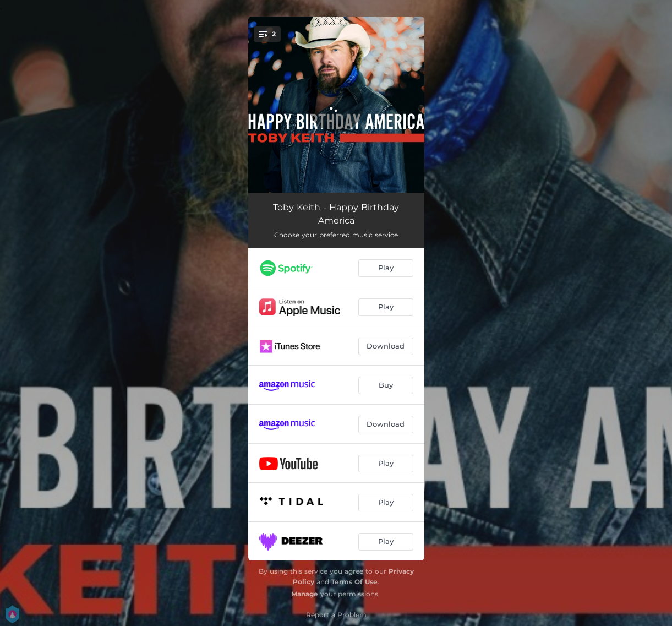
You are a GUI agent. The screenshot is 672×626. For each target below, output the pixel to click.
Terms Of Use (354, 582)
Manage (305, 594)
